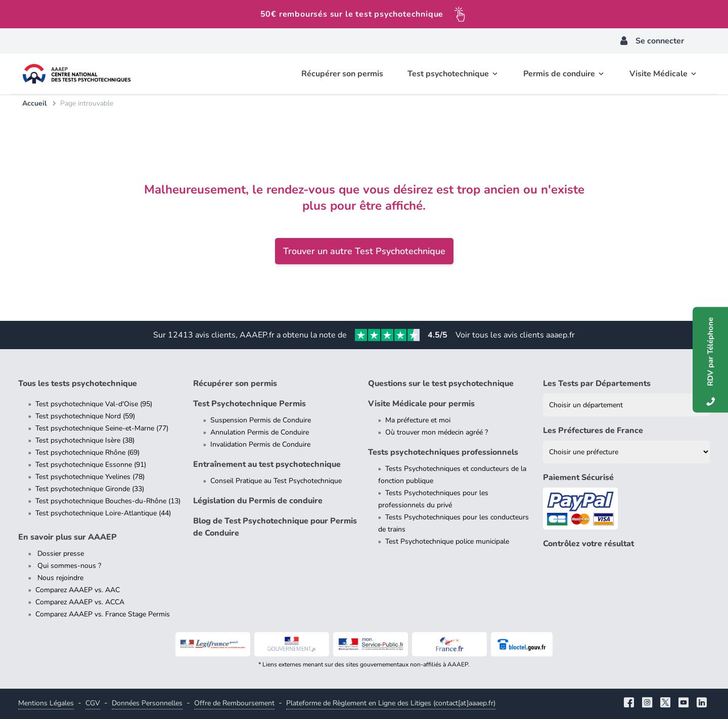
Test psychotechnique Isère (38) (85, 440)
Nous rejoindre (59, 578)
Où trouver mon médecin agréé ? (437, 432)
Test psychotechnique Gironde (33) (90, 489)
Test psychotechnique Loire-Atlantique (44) (103, 513)
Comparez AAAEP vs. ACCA (80, 602)
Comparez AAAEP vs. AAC (78, 590)
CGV (93, 703)
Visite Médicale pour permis (421, 404)
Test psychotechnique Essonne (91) (91, 465)
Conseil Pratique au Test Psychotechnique (276, 481)
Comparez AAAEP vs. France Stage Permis (103, 614)
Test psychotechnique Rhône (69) (87, 452)
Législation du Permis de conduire (258, 501)
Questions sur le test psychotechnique (441, 384)
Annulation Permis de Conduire (260, 432)
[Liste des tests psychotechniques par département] (626, 405)
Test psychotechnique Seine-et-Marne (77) (102, 428)
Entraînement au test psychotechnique (267, 464)
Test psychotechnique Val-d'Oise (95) (94, 404)
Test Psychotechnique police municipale (447, 541)
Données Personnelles (147, 703)
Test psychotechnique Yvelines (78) (90, 477)
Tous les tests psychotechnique (78, 384)
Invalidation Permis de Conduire (260, 444)
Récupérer (342, 74)
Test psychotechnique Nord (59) (85, 416)
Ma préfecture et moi (418, 420)
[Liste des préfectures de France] (626, 452)
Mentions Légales (46, 703)
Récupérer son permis (235, 384)
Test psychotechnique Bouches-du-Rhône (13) (108, 501)
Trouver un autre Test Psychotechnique (364, 251)
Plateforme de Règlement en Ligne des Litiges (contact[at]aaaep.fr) (391, 703)
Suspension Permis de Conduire (261, 420)
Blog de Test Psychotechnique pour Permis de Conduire (275, 527)
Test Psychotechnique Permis (249, 404)
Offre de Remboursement (234, 703)
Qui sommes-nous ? (68, 566)
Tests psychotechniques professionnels (443, 452)
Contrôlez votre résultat (588, 544)
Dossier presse (60, 554)
